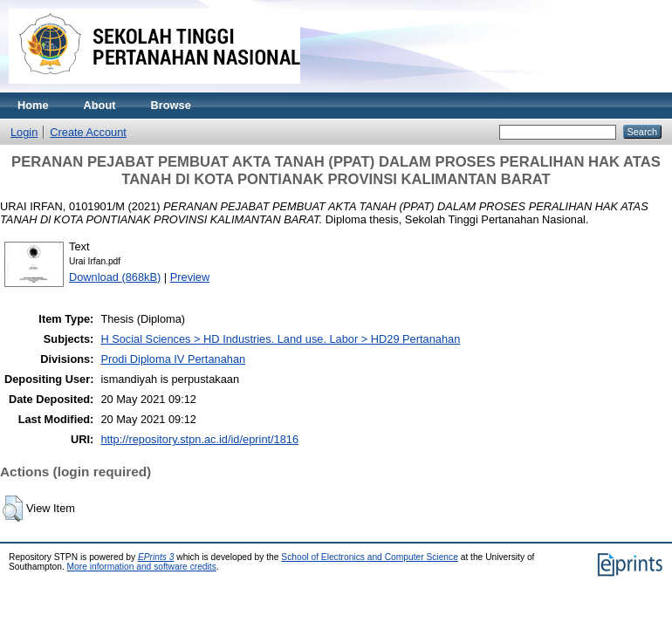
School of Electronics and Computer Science (370, 557)
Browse (171, 105)
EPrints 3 (156, 557)
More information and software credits (142, 567)
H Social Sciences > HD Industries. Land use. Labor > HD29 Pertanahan (280, 339)
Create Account (88, 132)
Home (33, 105)
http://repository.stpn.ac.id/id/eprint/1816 (199, 439)
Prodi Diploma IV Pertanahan (173, 359)
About (100, 105)
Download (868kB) (115, 277)
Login (24, 132)
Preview (190, 277)
